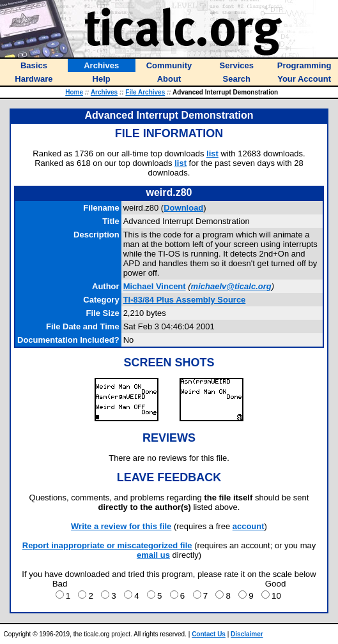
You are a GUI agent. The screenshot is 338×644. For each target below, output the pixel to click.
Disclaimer (247, 634)
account (249, 526)
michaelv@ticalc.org (231, 286)
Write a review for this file (121, 526)
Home (74, 92)
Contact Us (209, 634)
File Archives (145, 92)
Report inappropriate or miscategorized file (107, 545)
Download (183, 208)
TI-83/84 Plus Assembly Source (185, 300)
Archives (104, 92)
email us (153, 555)
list (212, 154)
